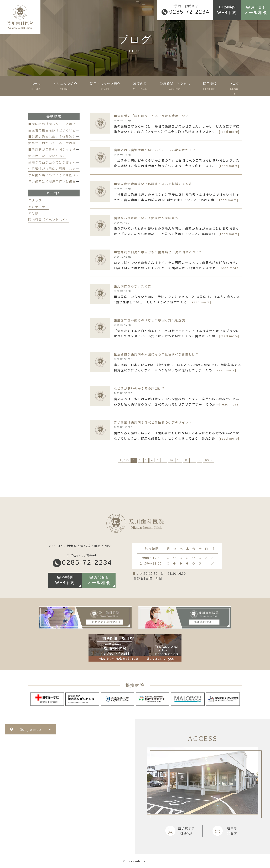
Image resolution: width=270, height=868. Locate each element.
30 (186, 460)
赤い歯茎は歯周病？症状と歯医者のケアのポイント (67, 181)
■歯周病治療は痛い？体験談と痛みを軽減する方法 (67, 137)
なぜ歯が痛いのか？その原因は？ (54, 175)
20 (179, 460)
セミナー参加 (38, 207)
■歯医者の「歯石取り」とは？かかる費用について (67, 124)
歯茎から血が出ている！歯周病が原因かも (61, 143)
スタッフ (35, 200)
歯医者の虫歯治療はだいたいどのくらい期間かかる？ (69, 130)
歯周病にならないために (47, 156)
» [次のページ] (200, 460)
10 (171, 460)
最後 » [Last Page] (208, 460)
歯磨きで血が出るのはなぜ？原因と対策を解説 (64, 162)
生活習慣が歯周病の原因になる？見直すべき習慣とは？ (71, 169)
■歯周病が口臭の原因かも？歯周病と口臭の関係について (72, 149)
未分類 (33, 213)
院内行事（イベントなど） (49, 219)
